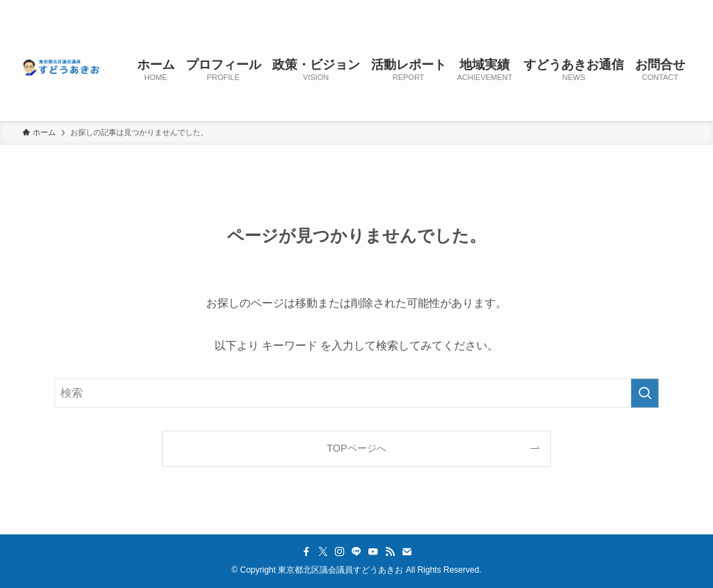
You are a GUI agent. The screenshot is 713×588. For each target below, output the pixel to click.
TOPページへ (356, 448)
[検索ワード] (356, 393)
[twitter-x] (573, 8)
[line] (609, 8)
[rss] (645, 8)
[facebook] (555, 8)
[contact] (664, 8)
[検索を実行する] (645, 393)
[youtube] (627, 8)
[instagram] (591, 8)
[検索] (682, 8)
